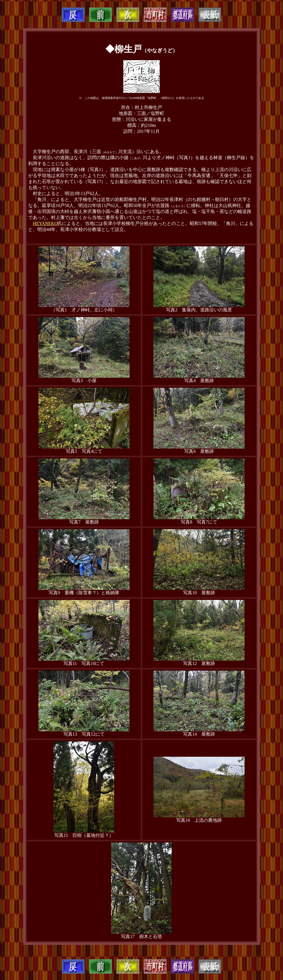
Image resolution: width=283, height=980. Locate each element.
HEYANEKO (45, 223)
